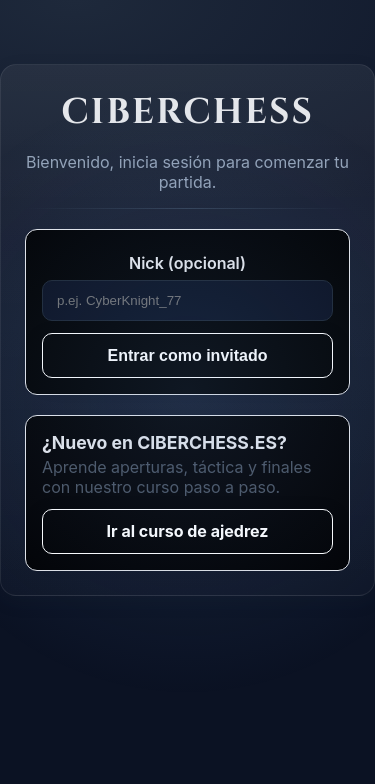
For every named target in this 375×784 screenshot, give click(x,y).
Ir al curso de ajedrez (188, 531)
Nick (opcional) (187, 263)
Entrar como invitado (187, 355)
